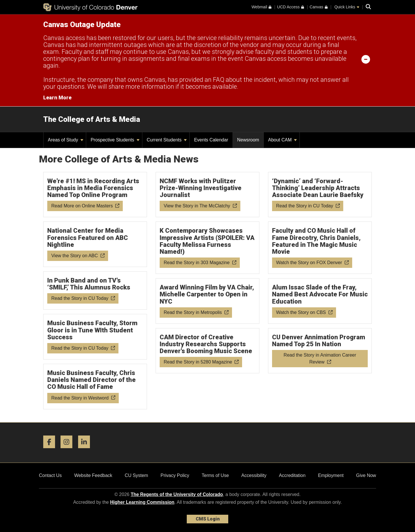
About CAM (282, 140)
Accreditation (292, 475)
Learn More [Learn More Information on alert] (57, 97)
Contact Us (50, 475)
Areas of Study (66, 140)
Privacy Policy (175, 475)
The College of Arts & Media (92, 119)
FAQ (219, 80)
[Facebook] (51, 450)
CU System (136, 475)
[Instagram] (69, 450)
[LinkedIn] (86, 450)
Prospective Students (115, 140)
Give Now (366, 475)
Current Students (167, 140)
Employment (331, 475)
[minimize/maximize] (366, 59)
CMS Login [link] (208, 519)
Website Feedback (93, 475)
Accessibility (254, 475)
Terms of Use (215, 475)
